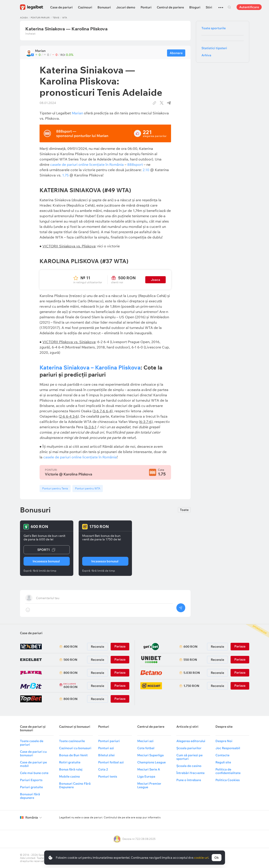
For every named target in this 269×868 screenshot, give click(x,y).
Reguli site (223, 762)
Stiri (209, 7)
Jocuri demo (126, 7)
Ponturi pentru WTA (88, 488)
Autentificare (249, 7)
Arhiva (206, 55)
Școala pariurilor (189, 748)
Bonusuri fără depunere (30, 796)
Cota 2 (103, 769)
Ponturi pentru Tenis (55, 488)
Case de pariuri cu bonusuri (33, 753)
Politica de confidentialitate (228, 771)
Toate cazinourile (72, 741)
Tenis (56, 18)
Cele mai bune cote (34, 773)
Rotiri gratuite (70, 762)
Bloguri (195, 7)
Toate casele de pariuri (32, 743)
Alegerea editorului (191, 741)
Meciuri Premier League (149, 785)
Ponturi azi (106, 748)
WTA (65, 18)
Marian (77, 113)
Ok (217, 858)
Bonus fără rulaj (71, 769)
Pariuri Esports (31, 780)
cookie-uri (201, 858)
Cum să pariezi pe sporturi (189, 757)
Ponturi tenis (108, 776)
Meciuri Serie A (149, 769)
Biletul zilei (106, 755)
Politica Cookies (228, 780)
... (221, 6)
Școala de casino (189, 766)
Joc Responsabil (228, 748)
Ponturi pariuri (40, 18)
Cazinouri (85, 7)
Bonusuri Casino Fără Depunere (75, 785)
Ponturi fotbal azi (111, 762)
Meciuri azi (145, 741)
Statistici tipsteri (214, 48)
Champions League (151, 762)
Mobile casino (70, 776)
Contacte (222, 755)
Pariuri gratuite (31, 787)
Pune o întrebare (189, 780)
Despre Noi (224, 741)
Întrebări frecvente (190, 773)
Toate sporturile (214, 28)
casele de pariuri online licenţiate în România (80, 457)
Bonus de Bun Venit (73, 755)
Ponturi (146, 7)
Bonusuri (104, 7)
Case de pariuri (61, 7)
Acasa (24, 18)
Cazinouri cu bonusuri (75, 748)
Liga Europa (146, 776)
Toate (184, 510)
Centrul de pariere (170, 7)
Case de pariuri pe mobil (33, 764)
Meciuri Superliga (150, 755)
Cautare (229, 7)
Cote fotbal (146, 748)
